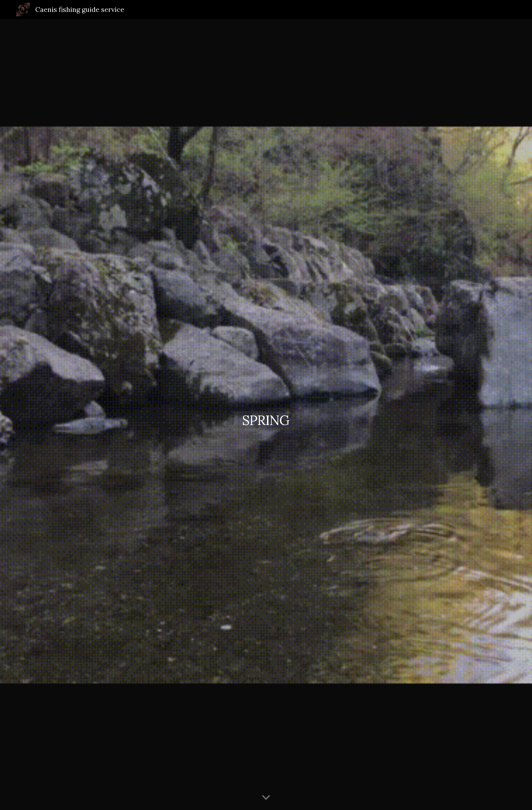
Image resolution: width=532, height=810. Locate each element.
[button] (266, 798)
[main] (266, 414)
